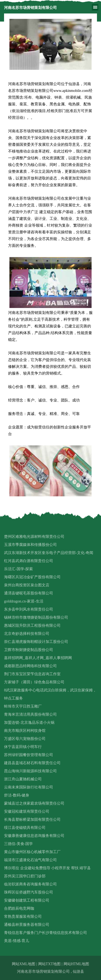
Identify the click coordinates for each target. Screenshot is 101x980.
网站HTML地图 (76, 964)
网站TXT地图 (49, 964)
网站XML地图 (24, 964)
